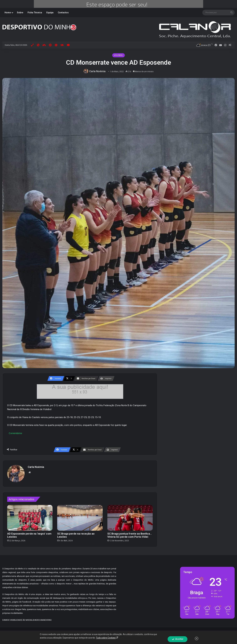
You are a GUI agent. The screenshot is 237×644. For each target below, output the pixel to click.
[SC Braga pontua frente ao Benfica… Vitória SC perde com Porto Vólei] (130, 518)
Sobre (20, 13)
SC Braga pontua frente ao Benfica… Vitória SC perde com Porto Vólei (130, 535)
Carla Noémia (97, 71)
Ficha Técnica (35, 13)
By (144, 633)
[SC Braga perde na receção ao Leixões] (80, 518)
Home (8, 13)
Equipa (50, 13)
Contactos (63, 13)
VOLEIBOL (118, 55)
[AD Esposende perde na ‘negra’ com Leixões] (30, 518)
